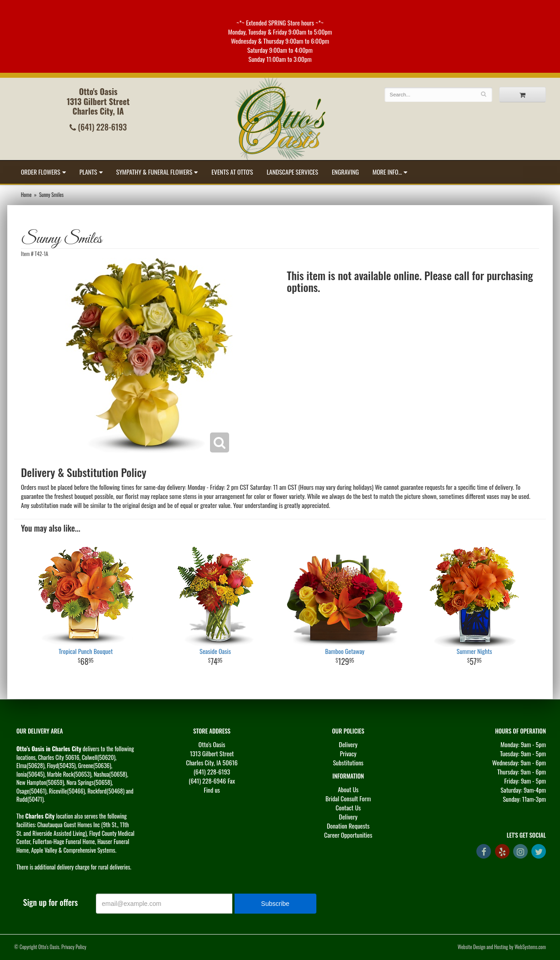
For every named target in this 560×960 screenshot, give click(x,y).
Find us (212, 790)
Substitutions (348, 762)
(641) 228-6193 (98, 127)
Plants (88, 172)
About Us (348, 789)
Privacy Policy (74, 947)
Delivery (348, 744)
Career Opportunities (348, 835)
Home (26, 195)
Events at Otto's (232, 172)
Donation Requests (348, 826)
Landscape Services (292, 172)
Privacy (348, 753)
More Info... (387, 172)
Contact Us (348, 807)
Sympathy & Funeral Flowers (155, 172)
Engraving (345, 172)
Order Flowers (41, 172)
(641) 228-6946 (207, 781)
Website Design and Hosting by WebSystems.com (502, 947)
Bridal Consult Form (348, 798)
